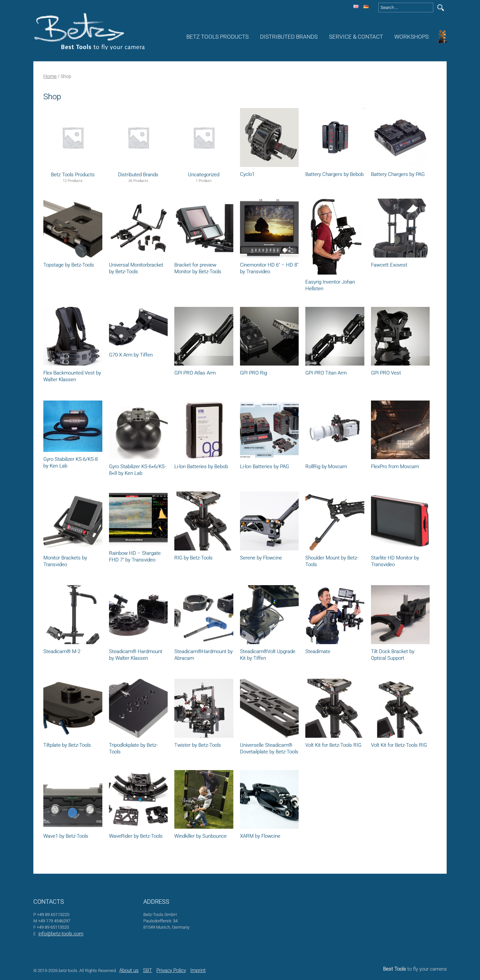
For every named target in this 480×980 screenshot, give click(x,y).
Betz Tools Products (217, 37)
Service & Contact (356, 37)
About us (129, 970)
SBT (147, 970)
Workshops (411, 37)
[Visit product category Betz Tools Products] (73, 137)
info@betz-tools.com (61, 934)
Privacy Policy (171, 970)
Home (50, 76)
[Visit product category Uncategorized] (204, 137)
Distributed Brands (289, 37)
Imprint (198, 970)
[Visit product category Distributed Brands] (138, 137)
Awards (443, 37)
